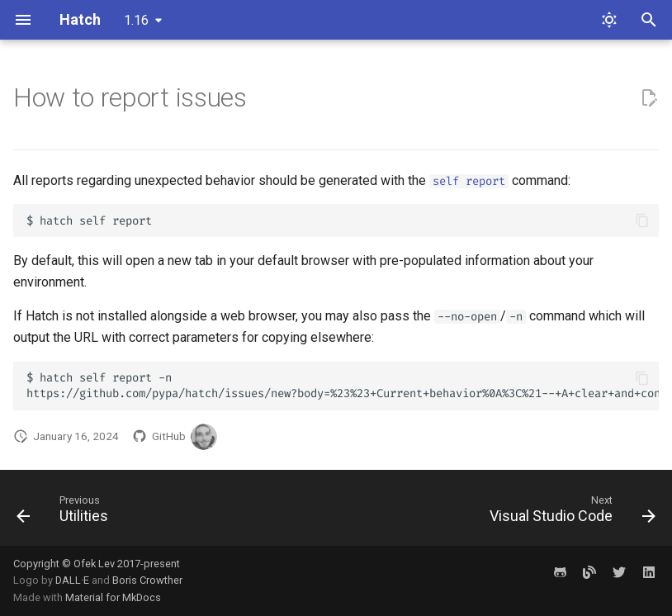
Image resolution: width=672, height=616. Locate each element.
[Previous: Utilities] (66, 513)
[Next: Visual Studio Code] (569, 513)
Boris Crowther (147, 580)
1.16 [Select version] (136, 20)
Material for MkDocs (113, 597)
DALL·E (73, 580)
